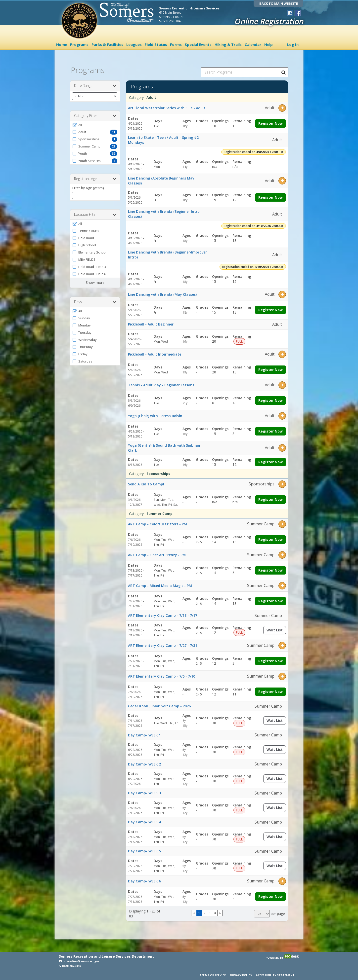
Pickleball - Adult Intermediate (155, 351)
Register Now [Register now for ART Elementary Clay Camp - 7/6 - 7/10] (270, 688)
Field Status (156, 44)
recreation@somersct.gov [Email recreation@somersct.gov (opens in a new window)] (79, 961)
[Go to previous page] (194, 910)
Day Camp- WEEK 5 (144, 848)
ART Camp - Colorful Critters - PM (157, 521)
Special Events (198, 44)
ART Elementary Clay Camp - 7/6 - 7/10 (162, 673)
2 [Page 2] (204, 910)
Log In (293, 44)
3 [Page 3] (210, 910)
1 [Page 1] (199, 910)
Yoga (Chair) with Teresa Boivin (155, 413)
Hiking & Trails (228, 44)
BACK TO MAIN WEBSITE (279, 3)
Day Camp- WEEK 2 (144, 761)
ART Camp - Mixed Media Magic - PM (160, 582)
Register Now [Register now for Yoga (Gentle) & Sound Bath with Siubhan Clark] (270, 459)
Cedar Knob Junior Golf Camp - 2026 (159, 703)
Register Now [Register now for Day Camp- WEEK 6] (270, 893)
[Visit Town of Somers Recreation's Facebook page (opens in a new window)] (298, 13)
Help (268, 44)
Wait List (276, 628)
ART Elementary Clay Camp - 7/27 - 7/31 (163, 642)
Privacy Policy (241, 975)
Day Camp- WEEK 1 (144, 732)
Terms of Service (213, 975)
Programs (79, 44)
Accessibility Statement (275, 975)
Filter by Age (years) (88, 185)
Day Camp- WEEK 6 (144, 878)
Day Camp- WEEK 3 (144, 790)
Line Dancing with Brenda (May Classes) (162, 291)
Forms (176, 44)
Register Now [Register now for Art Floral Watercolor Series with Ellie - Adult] (270, 120)
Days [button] (95, 299)
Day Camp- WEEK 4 (144, 819)
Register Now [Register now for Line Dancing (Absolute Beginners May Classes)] (270, 194)
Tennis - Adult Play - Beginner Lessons (161, 382)
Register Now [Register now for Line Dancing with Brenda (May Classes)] (270, 307)
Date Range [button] (95, 82)
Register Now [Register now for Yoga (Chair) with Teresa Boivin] (270, 428)
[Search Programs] (283, 69)
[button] (95, 122)
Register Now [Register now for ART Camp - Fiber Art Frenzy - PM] (270, 567)
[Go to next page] (220, 910)
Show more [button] (95, 279)
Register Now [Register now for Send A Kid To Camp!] (270, 496)
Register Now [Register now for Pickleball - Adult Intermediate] (270, 366)
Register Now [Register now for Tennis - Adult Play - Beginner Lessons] (270, 397)
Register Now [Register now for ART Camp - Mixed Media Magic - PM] (270, 598)
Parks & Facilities (107, 44)
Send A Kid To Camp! (146, 481)
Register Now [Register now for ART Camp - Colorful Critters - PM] (270, 536)
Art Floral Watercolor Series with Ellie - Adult (167, 105)
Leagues (134, 44)
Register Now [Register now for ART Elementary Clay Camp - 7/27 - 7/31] (270, 658)
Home (62, 44)
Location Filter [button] (95, 211)
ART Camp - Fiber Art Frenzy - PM (157, 552)
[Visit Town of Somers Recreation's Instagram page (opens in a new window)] (290, 13)
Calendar (253, 44)
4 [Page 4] (215, 910)
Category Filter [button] (95, 112)
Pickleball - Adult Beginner (151, 321)
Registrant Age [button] (95, 176)
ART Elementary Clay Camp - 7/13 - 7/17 (163, 612)
